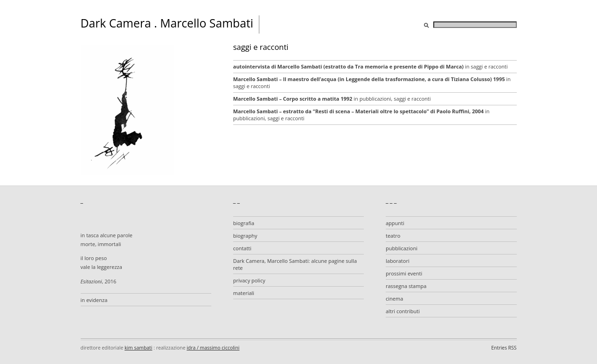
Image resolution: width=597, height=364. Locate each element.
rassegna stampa (406, 286)
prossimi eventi (404, 273)
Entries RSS (504, 348)
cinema (394, 299)
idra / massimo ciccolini (213, 348)
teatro (393, 236)
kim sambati (138, 348)
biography (245, 236)
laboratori (398, 261)
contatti (242, 248)
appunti (395, 223)
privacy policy (249, 280)
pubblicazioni (375, 99)
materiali (244, 293)
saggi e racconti (489, 66)
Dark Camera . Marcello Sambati (167, 23)
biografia (244, 223)
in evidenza (94, 300)
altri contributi (403, 311)
